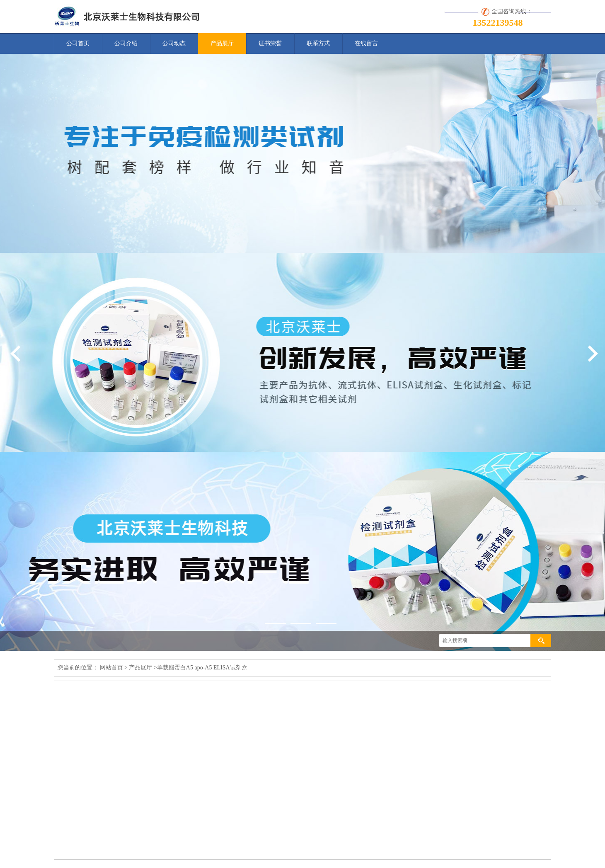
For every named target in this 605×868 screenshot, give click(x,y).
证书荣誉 (270, 43)
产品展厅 (222, 43)
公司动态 (174, 43)
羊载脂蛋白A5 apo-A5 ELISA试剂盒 (202, 668)
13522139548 (498, 23)
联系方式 (318, 43)
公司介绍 (126, 43)
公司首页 (78, 43)
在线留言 (366, 43)
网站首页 (111, 668)
